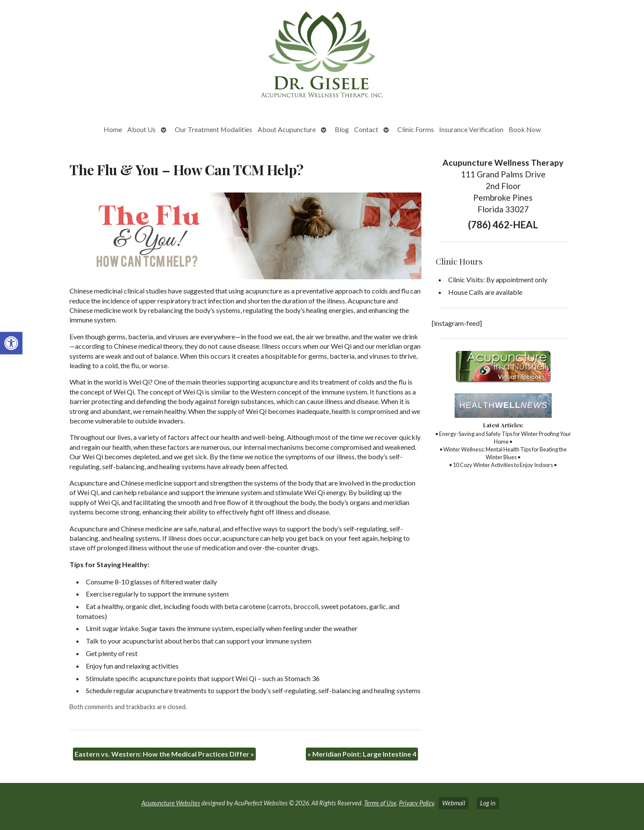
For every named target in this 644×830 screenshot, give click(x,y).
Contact (366, 129)
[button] (11, 343)
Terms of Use (380, 803)
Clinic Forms (416, 129)
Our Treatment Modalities (214, 129)
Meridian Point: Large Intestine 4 (362, 754)
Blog (342, 129)
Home (113, 129)
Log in (488, 803)
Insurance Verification (471, 129)
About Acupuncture (287, 129)
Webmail (454, 803)
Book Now (525, 129)
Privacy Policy (416, 803)
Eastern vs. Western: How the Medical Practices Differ (164, 754)
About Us (141, 129)
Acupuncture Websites (171, 803)
